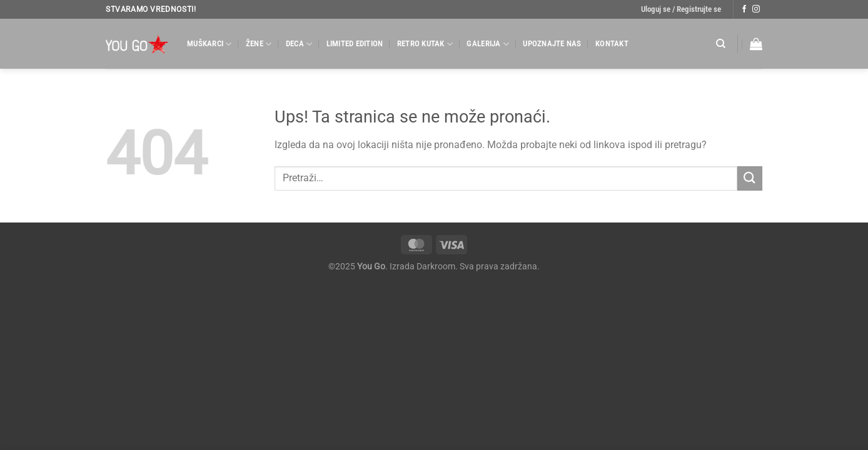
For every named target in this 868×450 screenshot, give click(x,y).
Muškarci (209, 44)
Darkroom (436, 267)
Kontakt (612, 43)
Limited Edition (355, 43)
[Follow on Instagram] (756, 9)
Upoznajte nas (552, 43)
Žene (259, 44)
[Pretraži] (721, 44)
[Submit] (750, 178)
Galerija (488, 44)
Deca (299, 44)
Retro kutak (425, 44)
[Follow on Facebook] (744, 9)
